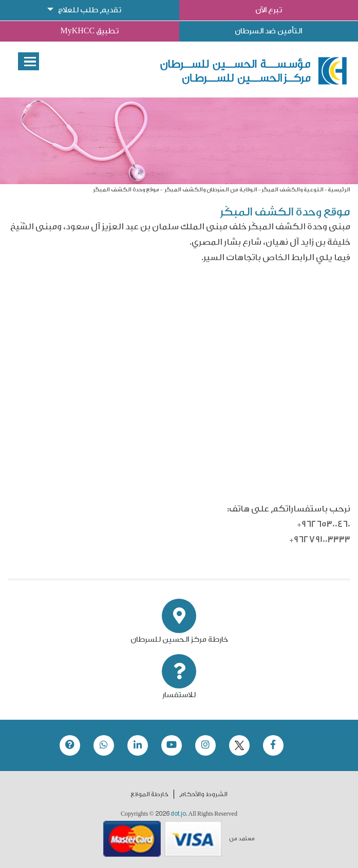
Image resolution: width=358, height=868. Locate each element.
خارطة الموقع (149, 794)
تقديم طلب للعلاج (90, 10)
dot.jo (178, 814)
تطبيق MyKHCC (89, 31)
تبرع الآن (269, 10)
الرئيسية (339, 190)
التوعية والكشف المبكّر (293, 190)
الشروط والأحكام (203, 794)
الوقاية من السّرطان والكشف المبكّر (210, 190)
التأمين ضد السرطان (268, 31)
